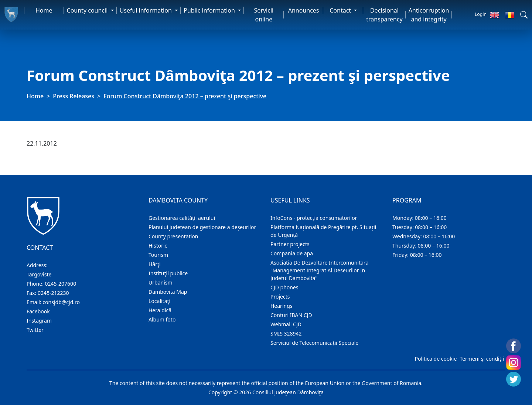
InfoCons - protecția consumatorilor (314, 218)
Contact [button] (341, 10)
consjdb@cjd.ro (61, 302)
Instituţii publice (168, 273)
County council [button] (88, 10)
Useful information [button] (146, 10)
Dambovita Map (168, 292)
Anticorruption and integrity (429, 15)
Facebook (38, 311)
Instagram (39, 321)
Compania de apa (292, 253)
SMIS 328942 (286, 333)
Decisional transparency (384, 15)
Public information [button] (210, 10)
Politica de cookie (436, 359)
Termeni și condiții (482, 359)
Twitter (35, 330)
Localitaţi (159, 301)
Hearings (282, 306)
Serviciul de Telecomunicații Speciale (314, 343)
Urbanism (161, 283)
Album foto (162, 319)
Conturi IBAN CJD (291, 315)
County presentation (173, 236)
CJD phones (284, 287)
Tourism (158, 255)
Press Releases (74, 96)
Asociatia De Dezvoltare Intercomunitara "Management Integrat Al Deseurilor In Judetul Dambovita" (319, 270)
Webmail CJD (286, 324)
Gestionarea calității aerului (182, 218)
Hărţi (155, 264)
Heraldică (160, 310)
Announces (304, 10)
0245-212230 (53, 293)
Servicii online (264, 15)
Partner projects (290, 244)
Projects (280, 297)
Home (44, 10)
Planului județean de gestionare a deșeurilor (202, 227)
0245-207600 (61, 284)
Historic (158, 246)
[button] (524, 15)
